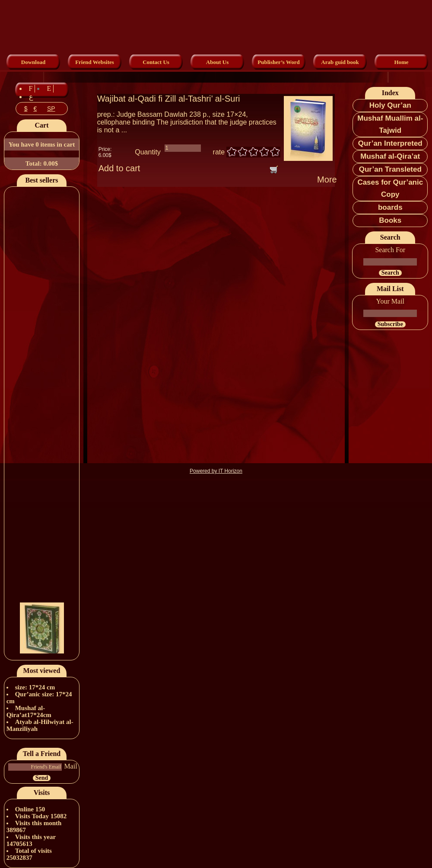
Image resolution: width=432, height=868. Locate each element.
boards (390, 207)
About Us (217, 62)
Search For (390, 250)
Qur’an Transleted (390, 169)
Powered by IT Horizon (216, 471)
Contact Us (156, 62)
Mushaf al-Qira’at (390, 156)
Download (33, 62)
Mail (70, 766)
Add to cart (119, 168)
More (327, 179)
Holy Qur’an (390, 105)
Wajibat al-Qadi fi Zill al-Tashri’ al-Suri (169, 99)
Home (401, 62)
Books (390, 220)
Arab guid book (340, 62)
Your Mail (391, 301)
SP (51, 109)
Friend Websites (95, 62)
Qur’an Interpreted (390, 143)
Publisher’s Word (278, 62)
